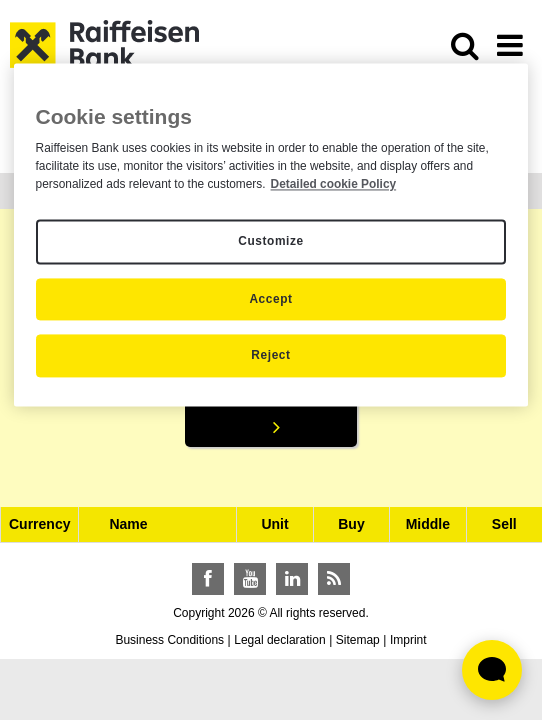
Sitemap (358, 640)
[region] (271, 234)
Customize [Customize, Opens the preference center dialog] (270, 241)
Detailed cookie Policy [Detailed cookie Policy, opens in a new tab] (334, 184)
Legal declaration (279, 640)
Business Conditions (169, 640)
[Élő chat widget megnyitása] (492, 670)
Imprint (408, 640)
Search (271, 399)
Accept (270, 299)
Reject (270, 356)
